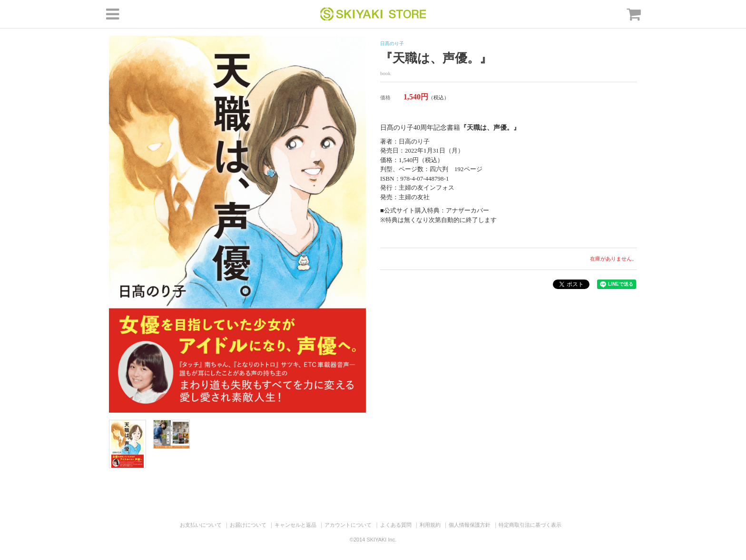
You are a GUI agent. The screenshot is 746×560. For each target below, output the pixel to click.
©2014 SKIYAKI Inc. (373, 540)
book (385, 73)
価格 (385, 97)
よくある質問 (396, 525)
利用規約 (430, 525)
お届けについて (248, 525)
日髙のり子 (392, 43)
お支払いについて (201, 525)
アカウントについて (348, 525)
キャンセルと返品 (295, 525)
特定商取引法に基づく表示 (530, 525)
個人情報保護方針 (470, 525)
